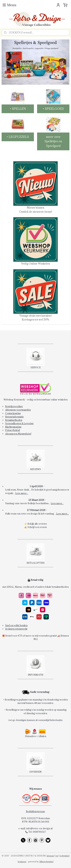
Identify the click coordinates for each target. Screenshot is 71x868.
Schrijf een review (37, 527)
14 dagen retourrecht (16, 629)
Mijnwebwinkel (46, 862)
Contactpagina (13, 413)
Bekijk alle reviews (37, 524)
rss (57, 856)
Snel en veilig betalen (16, 625)
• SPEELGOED (53, 109)
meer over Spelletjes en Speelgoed (53, 141)
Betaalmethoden (14, 420)
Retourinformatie (14, 417)
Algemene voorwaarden (18, 410)
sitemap (50, 856)
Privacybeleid (13, 430)
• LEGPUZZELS (18, 137)
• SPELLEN (18, 109)
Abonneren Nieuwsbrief (18, 434)
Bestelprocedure (14, 406)
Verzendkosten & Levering (19, 423)
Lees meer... (22, 493)
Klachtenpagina (13, 427)
